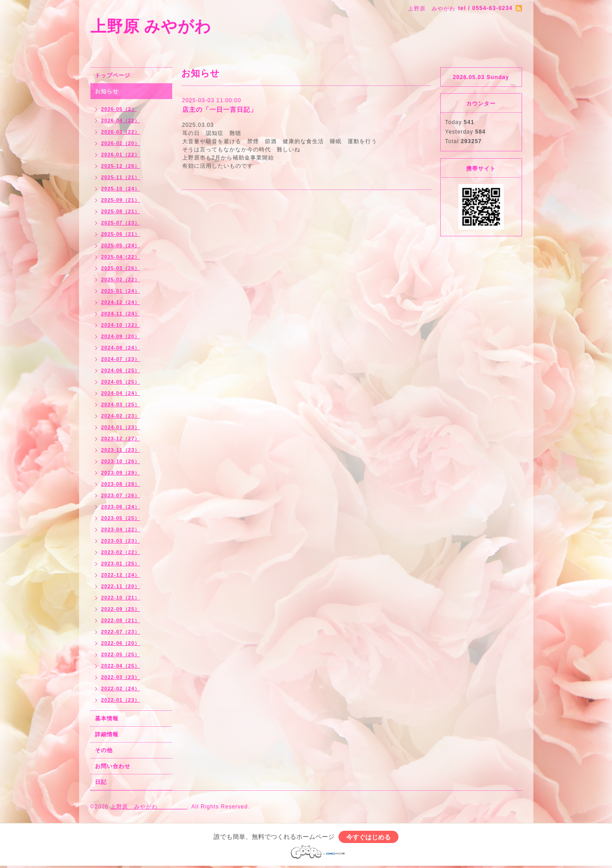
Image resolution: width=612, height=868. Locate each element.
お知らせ (107, 91)
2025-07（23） (121, 223)
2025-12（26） (121, 166)
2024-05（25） (121, 382)
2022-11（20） (121, 586)
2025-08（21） (121, 211)
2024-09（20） (121, 336)
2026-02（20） (121, 143)
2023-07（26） (121, 495)
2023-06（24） (121, 507)
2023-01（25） (121, 564)
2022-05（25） (121, 654)
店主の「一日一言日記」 (220, 110)
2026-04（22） (121, 120)
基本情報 (107, 718)
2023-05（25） (121, 518)
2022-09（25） (121, 609)
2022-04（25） (121, 666)
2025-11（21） (121, 177)
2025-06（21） (121, 234)
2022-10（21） (121, 598)
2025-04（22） (121, 257)
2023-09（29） (121, 473)
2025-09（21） (121, 200)
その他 (104, 750)
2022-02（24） (121, 688)
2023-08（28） (121, 484)
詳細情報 (107, 734)
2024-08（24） (121, 348)
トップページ (113, 75)
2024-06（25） (121, 370)
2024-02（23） (121, 416)
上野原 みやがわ (192, 26)
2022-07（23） (121, 632)
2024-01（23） (121, 427)
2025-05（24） (121, 245)
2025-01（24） (121, 291)
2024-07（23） (121, 359)
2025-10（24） (121, 189)
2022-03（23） (121, 677)
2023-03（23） (121, 541)
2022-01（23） (121, 700)
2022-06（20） (121, 643)
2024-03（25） (121, 404)
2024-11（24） (121, 314)
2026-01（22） (121, 155)
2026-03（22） (121, 132)
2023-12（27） (121, 439)
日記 (101, 782)
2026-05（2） (119, 109)
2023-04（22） (121, 529)
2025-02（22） (121, 279)
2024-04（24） (121, 393)
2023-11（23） (121, 450)
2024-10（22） (121, 325)
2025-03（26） (121, 268)
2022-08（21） (121, 620)
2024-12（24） (121, 302)
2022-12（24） (121, 575)
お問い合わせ (113, 766)
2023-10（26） (121, 461)
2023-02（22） (121, 552)
